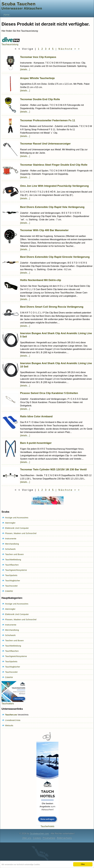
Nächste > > (69, 49)
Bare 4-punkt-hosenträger (36, 443)
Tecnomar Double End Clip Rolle (40, 99)
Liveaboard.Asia (13, 720)
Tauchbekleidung (13, 559)
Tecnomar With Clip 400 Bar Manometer (44, 230)
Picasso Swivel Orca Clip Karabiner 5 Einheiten (49, 393)
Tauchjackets (11, 575)
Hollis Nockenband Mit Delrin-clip (41, 280)
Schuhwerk (10, 549)
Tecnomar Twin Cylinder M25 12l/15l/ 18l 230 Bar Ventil (53, 469)
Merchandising (12, 544)
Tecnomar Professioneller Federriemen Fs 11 (48, 120)
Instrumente (11, 538)
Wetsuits (9, 725)
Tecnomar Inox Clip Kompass (38, 57)
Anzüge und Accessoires (17, 517)
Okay (83, 864)
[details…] (25, 69)
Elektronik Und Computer (17, 528)
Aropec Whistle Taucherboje (37, 78)
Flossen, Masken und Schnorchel (21, 533)
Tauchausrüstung (11, 43)
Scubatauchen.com (39, 834)
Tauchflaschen (12, 565)
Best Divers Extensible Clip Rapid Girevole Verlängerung (55, 257)
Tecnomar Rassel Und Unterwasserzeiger (45, 144)
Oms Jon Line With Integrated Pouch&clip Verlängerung (54, 186)
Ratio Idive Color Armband (36, 416)
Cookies (37, 838)
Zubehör (9, 591)
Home (7, 15)
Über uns (27, 838)
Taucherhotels (47, 825)
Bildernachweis (64, 838)
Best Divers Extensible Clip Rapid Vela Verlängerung (52, 207)
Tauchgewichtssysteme (16, 570)
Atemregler (10, 523)
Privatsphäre (49, 838)
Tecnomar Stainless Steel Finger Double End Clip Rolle (54, 165)
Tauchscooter (11, 586)
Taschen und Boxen (14, 554)
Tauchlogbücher (13, 580)
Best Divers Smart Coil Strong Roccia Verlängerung (52, 307)
